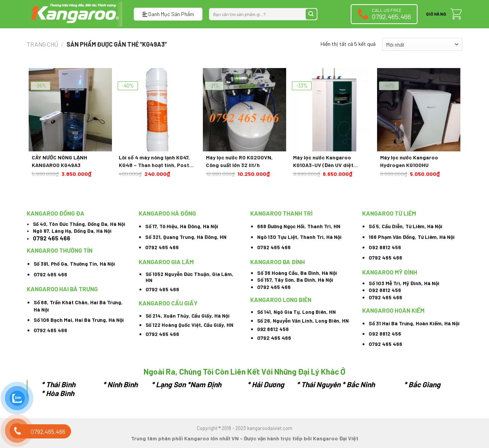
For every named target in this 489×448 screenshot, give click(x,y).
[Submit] (311, 14)
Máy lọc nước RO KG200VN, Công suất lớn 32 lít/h (239, 161)
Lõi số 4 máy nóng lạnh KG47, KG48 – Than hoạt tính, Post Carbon (154, 161)
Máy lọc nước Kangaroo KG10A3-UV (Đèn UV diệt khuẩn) (323, 161)
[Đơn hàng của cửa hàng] (422, 44)
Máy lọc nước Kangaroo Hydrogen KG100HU (409, 161)
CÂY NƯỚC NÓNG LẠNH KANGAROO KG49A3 (59, 161)
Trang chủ (42, 44)
